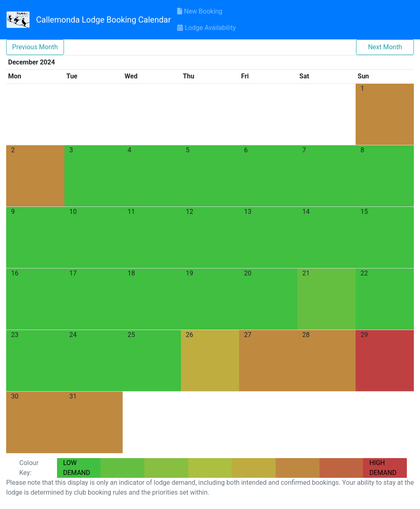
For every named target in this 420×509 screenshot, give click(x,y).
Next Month (385, 47)
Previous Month (35, 47)
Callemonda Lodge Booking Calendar (103, 20)
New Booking (200, 11)
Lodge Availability (207, 28)
